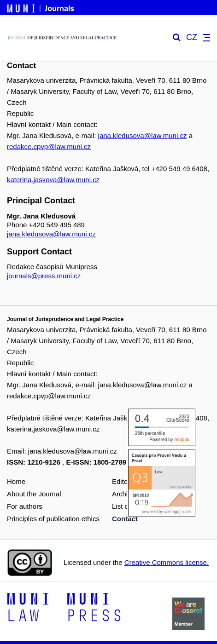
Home (16, 481)
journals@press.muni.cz (44, 276)
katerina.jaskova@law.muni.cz (53, 180)
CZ (192, 37)
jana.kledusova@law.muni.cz (143, 135)
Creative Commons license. (167, 562)
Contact (125, 519)
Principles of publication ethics (53, 519)
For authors (25, 506)
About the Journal (34, 494)
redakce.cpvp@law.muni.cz (49, 147)
